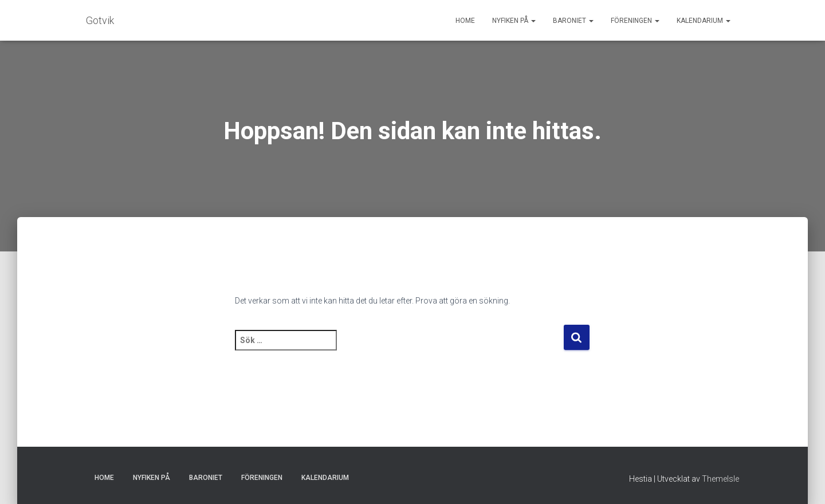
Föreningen (635, 21)
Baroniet (573, 21)
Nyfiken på (514, 21)
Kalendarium (704, 21)
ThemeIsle (720, 479)
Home (465, 21)
